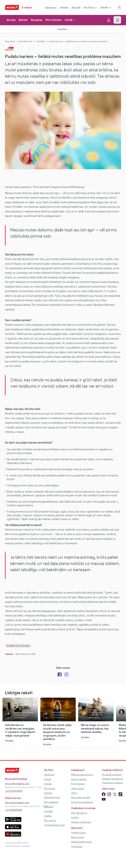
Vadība (48, 816)
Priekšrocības (78, 833)
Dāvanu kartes (79, 779)
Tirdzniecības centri (54, 825)
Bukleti (23, 20)
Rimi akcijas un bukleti (79, 815)
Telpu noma (77, 788)
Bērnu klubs (78, 837)
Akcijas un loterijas (81, 822)
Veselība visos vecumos (18, 646)
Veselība (41, 41)
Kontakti (48, 811)
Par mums (49, 788)
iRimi (74, 793)
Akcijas (11, 20)
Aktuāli (76, 7)
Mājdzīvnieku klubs (81, 842)
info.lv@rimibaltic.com (17, 802)
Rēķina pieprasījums (82, 774)
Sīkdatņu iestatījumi (112, 779)
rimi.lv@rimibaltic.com (17, 784)
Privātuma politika (112, 774)
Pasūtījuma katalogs (82, 802)
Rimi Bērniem (26, 41)
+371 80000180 (14, 810)
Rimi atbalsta (51, 802)
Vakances (51, 7)
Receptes (37, 20)
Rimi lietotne (53, 20)
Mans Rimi (10, 41)
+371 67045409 (14, 791)
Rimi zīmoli (50, 820)
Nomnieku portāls (81, 797)
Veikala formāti (52, 797)
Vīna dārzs (77, 846)
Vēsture (48, 793)
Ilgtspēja (48, 807)
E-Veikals (27, 7)
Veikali (64, 7)
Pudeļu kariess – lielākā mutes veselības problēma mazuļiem (78, 41)
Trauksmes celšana (112, 783)
